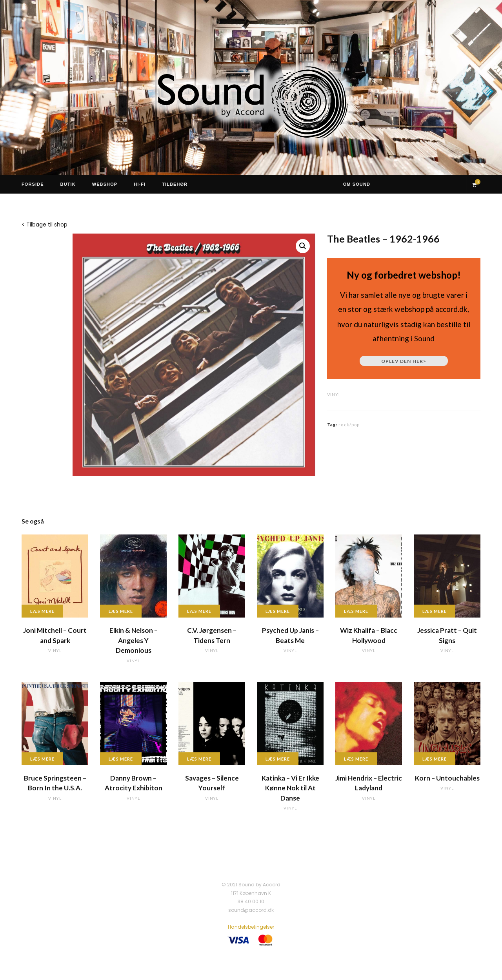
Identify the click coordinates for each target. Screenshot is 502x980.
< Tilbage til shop (45, 225)
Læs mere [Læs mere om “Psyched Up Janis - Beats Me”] (278, 611)
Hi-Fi (140, 184)
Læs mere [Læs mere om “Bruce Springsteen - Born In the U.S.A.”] (42, 759)
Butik (68, 184)
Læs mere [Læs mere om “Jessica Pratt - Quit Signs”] (435, 611)
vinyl (334, 394)
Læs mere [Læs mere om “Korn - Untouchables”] (435, 759)
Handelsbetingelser (251, 927)
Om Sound (357, 184)
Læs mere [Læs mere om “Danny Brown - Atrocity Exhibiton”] (121, 759)
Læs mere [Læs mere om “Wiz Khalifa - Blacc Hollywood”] (356, 611)
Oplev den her (404, 361)
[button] (303, 246)
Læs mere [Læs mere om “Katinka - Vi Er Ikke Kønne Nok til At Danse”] (278, 759)
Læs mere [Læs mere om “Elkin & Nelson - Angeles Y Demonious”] (121, 611)
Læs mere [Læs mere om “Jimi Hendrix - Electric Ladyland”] (356, 759)
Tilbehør (175, 184)
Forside (33, 184)
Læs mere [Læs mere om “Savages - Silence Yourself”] (199, 759)
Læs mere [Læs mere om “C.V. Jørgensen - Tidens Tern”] (199, 611)
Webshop (105, 184)
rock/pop (349, 425)
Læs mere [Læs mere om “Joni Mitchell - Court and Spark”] (42, 611)
